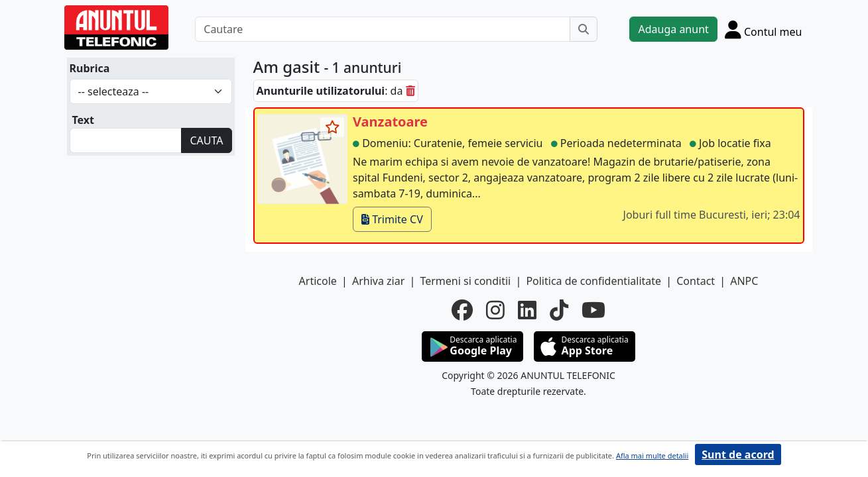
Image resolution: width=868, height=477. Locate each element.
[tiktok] (559, 310)
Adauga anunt (673, 29)
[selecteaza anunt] (332, 127)
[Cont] (764, 29)
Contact (696, 281)
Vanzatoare (390, 122)
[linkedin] (527, 310)
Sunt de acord (738, 454)
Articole (318, 281)
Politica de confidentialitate (593, 281)
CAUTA (206, 140)
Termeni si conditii (465, 281)
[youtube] (593, 310)
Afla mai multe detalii (652, 455)
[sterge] (410, 91)
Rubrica (90, 68)
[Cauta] (584, 29)
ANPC (744, 281)
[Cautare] (383, 29)
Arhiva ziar (378, 281)
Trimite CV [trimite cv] (392, 219)
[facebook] (462, 310)
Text (84, 120)
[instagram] (495, 310)
